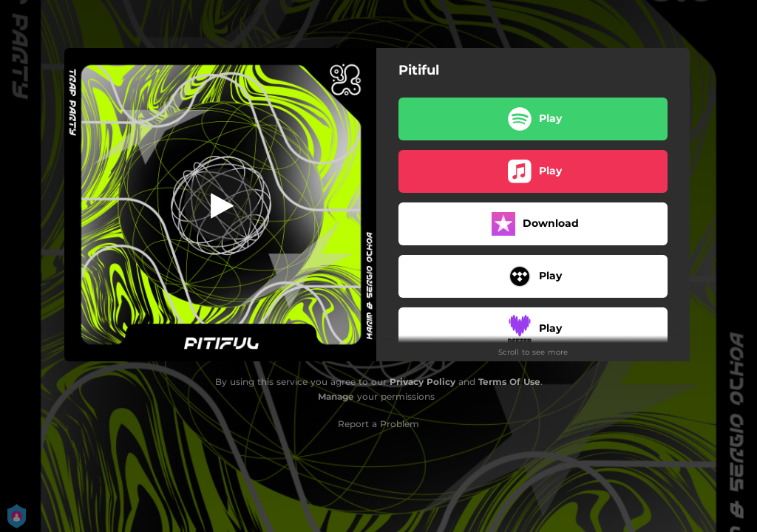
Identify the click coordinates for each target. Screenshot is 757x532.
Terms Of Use (509, 382)
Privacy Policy (422, 382)
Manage (336, 396)
